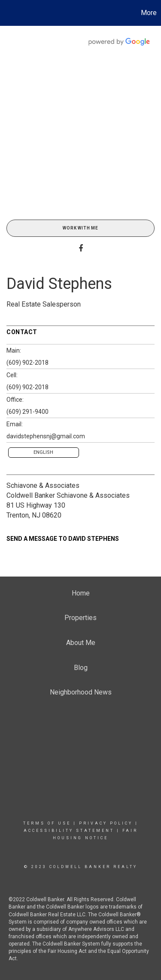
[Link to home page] (8, 13)
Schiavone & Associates (43, 485)
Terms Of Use (47, 823)
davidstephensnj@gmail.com (46, 436)
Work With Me (80, 228)
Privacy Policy (106, 823)
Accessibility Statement (69, 831)
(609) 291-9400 (27, 412)
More (149, 13)
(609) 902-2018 (27, 363)
